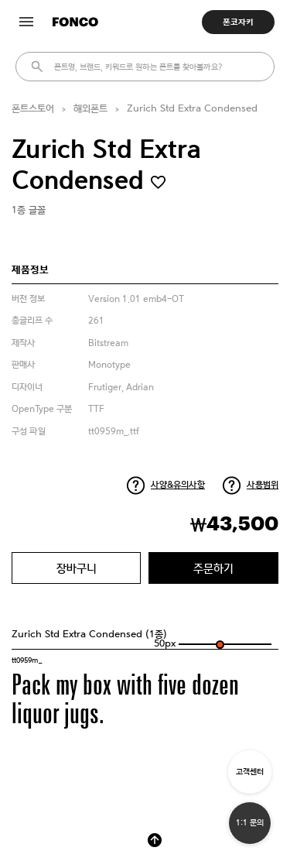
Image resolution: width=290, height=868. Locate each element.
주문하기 (213, 568)
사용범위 (263, 485)
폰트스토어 (33, 109)
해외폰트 (90, 109)
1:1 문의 (250, 823)
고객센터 (250, 772)
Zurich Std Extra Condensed (192, 109)
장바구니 (77, 568)
